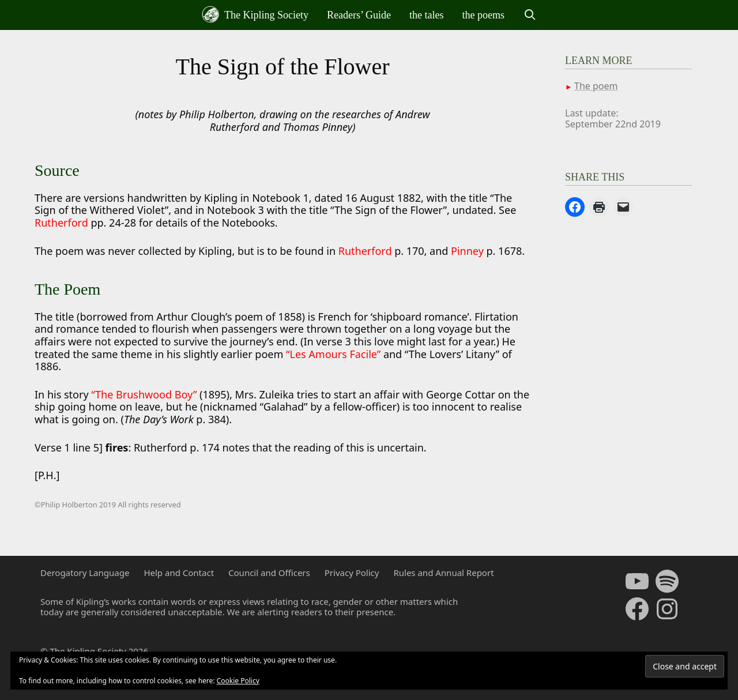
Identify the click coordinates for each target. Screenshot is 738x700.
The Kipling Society (255, 14)
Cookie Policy (238, 681)
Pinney (467, 251)
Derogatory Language (85, 573)
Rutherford (63, 223)
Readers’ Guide (359, 15)
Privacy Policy (352, 573)
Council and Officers (269, 573)
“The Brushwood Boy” (144, 394)
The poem (596, 86)
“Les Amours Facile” (333, 354)
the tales (426, 15)
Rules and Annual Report (443, 573)
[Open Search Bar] (530, 15)
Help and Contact (179, 573)
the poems (484, 15)
